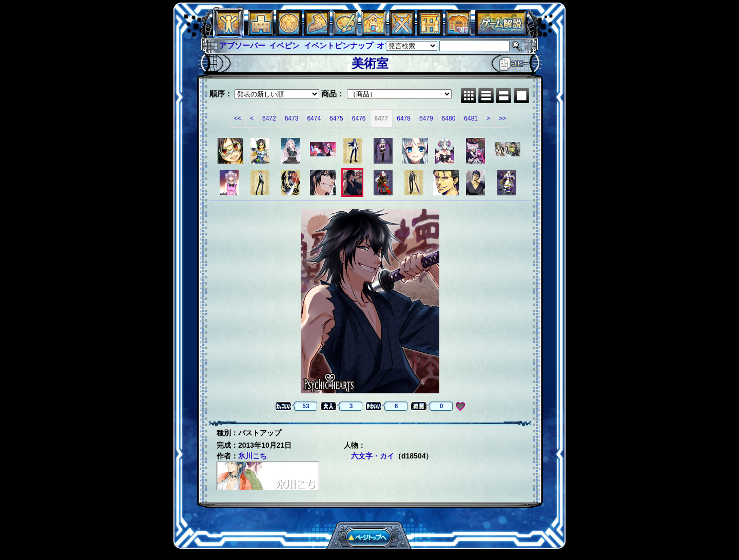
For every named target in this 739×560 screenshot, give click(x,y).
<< (238, 118)
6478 (404, 118)
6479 (426, 118)
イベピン (284, 45)
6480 (449, 118)
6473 (292, 118)
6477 (382, 118)
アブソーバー (242, 45)
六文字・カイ (373, 456)
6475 (336, 118)
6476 (359, 118)
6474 (314, 118)
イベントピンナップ (338, 45)
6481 (471, 118)
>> (502, 118)
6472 (269, 118)
